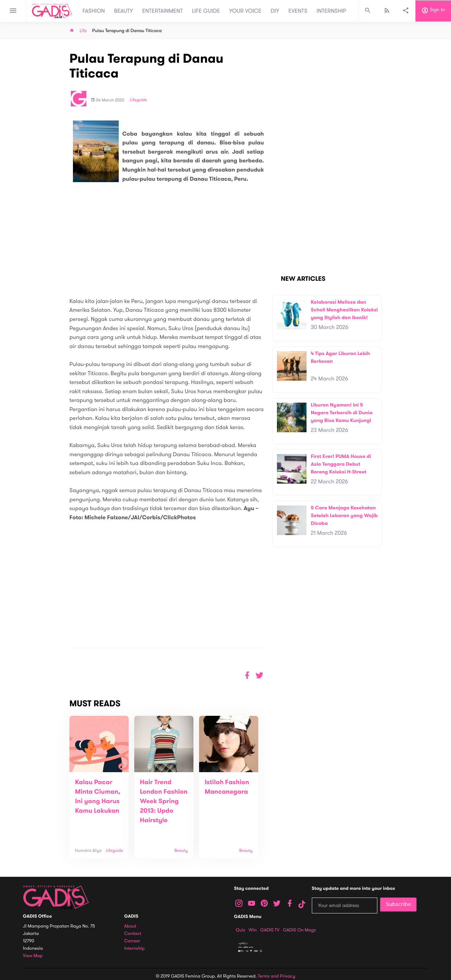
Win (253, 930)
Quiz (240, 930)
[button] (260, 675)
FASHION (94, 11)
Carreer (132, 941)
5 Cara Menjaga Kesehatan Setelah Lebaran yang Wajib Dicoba (344, 515)
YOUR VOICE (245, 11)
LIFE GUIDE (206, 11)
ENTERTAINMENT (163, 11)
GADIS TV (270, 930)
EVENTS (298, 11)
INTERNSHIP (331, 11)
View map (33, 956)
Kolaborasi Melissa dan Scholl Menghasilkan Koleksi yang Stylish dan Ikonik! (344, 310)
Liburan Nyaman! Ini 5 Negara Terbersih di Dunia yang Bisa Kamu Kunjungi (342, 413)
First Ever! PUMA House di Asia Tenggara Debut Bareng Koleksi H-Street (341, 464)
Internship (135, 948)
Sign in (433, 11)
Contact (133, 934)
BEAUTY (124, 11)
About (130, 926)
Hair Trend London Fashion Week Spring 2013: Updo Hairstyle (164, 801)
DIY (275, 11)
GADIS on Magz (299, 930)
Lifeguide (139, 100)
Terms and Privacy (277, 976)
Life (83, 31)
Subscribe (398, 904)
